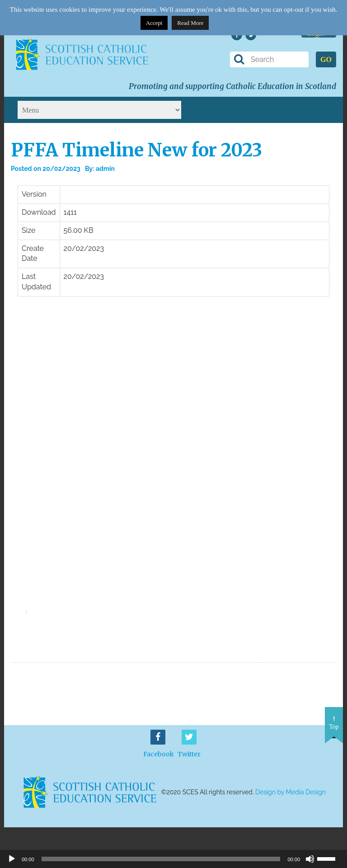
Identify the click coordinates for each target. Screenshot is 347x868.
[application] (31, 609)
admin (105, 169)
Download (311, 640)
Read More (190, 23)
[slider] (33, 606)
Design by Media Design (291, 792)
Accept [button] (154, 23)
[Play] (12, 859)
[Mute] (310, 859)
